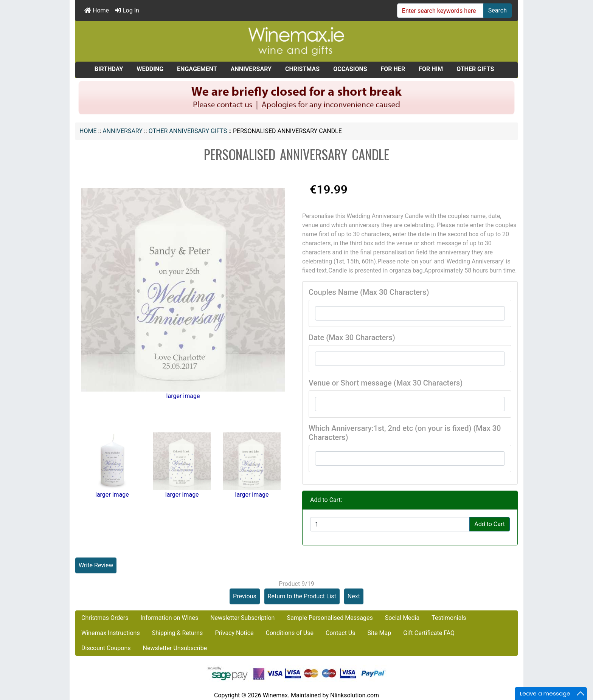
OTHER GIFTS (475, 69)
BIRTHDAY (109, 69)
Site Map (379, 633)
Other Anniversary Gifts (188, 131)
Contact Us (341, 633)
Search (498, 10)
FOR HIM (431, 69)
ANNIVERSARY (123, 131)
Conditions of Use (290, 633)
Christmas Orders (105, 618)
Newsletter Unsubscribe (175, 648)
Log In (127, 10)
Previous (245, 596)
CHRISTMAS (302, 69)
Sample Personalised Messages (330, 618)
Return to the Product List (302, 596)
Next (354, 596)
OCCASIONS (350, 69)
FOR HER (393, 69)
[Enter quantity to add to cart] (390, 524)
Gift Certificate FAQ (429, 633)
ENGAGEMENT (197, 69)
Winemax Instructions (111, 633)
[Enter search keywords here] (440, 11)
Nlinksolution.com (355, 695)
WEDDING (150, 69)
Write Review (96, 565)
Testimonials (449, 618)
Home (97, 10)
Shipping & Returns (178, 633)
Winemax (275, 695)
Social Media (402, 618)
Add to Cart (490, 524)
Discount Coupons (106, 648)
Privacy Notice (234, 633)
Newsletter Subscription (242, 618)
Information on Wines (169, 618)
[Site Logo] (296, 41)
